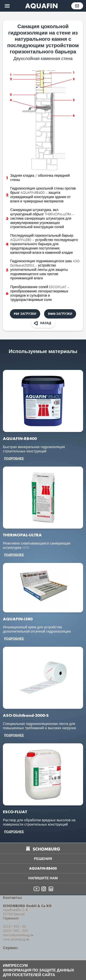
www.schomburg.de (16, 939)
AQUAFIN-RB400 (43, 868)
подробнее (14, 458)
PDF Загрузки (25, 314)
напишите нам (43, 878)
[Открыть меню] (7, 6)
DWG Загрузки (60, 314)
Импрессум (15, 965)
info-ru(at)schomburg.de (18, 935)
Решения (43, 859)
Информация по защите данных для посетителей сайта (39, 972)
